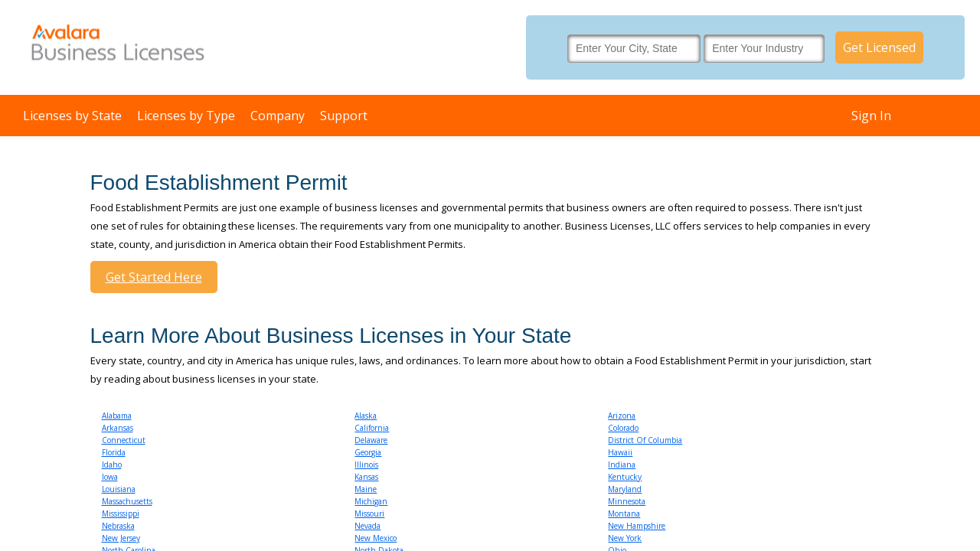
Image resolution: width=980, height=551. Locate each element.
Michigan (371, 501)
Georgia (368, 452)
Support (344, 116)
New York (625, 538)
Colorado (623, 428)
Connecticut (124, 440)
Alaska (366, 416)
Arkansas (118, 428)
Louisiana (119, 489)
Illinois (366, 465)
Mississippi (121, 514)
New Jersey (121, 538)
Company (278, 116)
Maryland (625, 489)
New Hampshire (637, 526)
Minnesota (627, 501)
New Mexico (376, 538)
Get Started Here (154, 277)
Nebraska (118, 526)
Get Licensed (879, 47)
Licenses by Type (186, 116)
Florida (114, 452)
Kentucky (625, 477)
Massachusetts (127, 501)
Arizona (622, 416)
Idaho (112, 465)
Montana (624, 514)
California (372, 428)
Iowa (110, 477)
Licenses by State (72, 116)
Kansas (366, 477)
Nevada (367, 526)
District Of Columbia (645, 440)
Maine (366, 489)
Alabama (117, 416)
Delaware (371, 440)
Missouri (369, 514)
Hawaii (620, 452)
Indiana (622, 465)
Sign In (871, 116)
